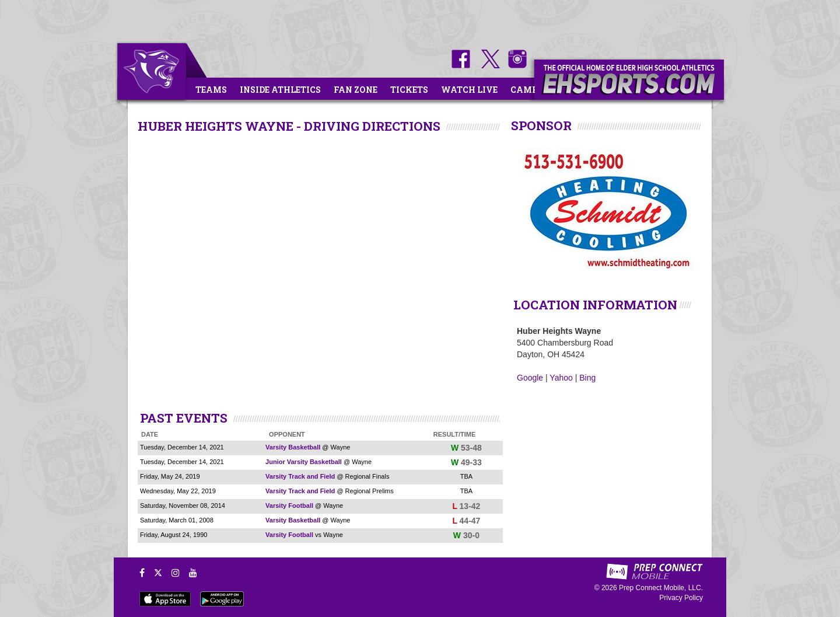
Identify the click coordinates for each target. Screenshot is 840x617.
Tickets (409, 90)
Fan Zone (356, 90)
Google (530, 378)
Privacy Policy (681, 598)
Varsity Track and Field (300, 476)
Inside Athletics (280, 90)
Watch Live (469, 90)
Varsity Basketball (293, 447)
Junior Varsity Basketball (304, 462)
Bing (587, 378)
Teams (211, 90)
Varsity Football (289, 506)
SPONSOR (541, 126)
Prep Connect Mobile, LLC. (661, 588)
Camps (527, 90)
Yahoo (561, 378)
